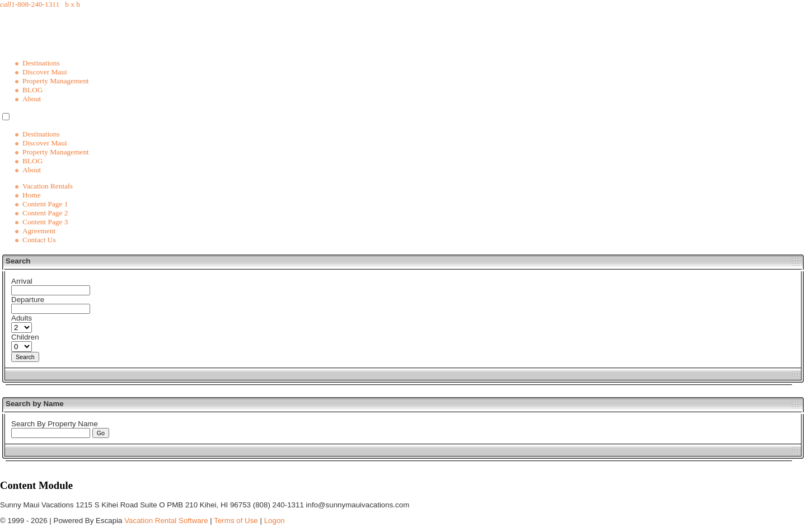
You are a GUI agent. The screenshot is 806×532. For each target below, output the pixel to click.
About (32, 99)
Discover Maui (45, 72)
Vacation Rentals (48, 186)
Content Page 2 (45, 213)
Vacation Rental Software (166, 521)
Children (25, 337)
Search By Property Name (55, 424)
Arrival (22, 281)
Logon (275, 521)
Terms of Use (236, 521)
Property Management (56, 81)
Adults (22, 318)
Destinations (41, 63)
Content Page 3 (45, 222)
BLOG (32, 90)
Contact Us (39, 240)
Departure (28, 300)
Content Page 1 (45, 204)
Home (32, 195)
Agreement (39, 231)
